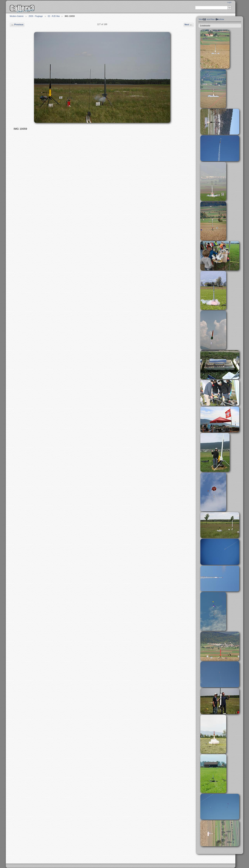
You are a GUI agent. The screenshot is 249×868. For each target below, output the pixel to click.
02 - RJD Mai (54, 16)
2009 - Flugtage (36, 16)
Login (229, 2)
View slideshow (217, 19)
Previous (17, 25)
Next (189, 25)
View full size (204, 19)
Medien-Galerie (17, 16)
